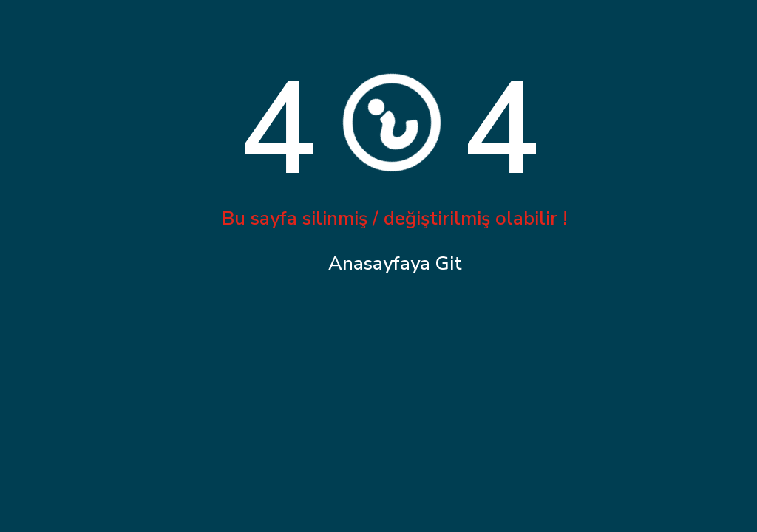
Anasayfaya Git (395, 263)
